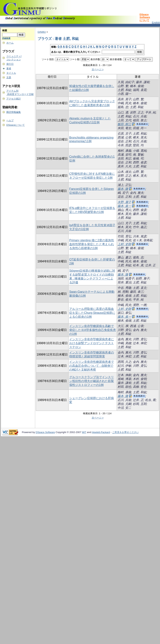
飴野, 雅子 (143, 278)
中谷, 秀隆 (124, 288)
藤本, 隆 (123, 189)
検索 (5, 30)
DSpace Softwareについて (145, 17)
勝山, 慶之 (124, 257)
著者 (9, 68)
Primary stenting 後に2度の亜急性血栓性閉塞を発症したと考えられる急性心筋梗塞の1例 (92, 244)
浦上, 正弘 (124, 185)
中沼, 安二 (124, 408)
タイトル (11, 73)
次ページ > (98, 69)
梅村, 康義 (124, 151)
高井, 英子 (124, 99)
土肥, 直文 (140, 288)
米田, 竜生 (124, 128)
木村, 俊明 (140, 379)
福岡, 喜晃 (140, 90)
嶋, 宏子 (123, 193)
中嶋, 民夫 (124, 103)
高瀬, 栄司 (124, 155)
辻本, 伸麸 (124, 375)
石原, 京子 (124, 134)
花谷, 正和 (124, 141)
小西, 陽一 (124, 94)
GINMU (42, 32)
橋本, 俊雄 (137, 86)
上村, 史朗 (124, 244)
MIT (84, 432)
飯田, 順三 (124, 124)
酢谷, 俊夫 (124, 300)
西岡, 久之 (124, 362)
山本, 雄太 (124, 172)
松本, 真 (138, 265)
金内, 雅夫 (137, 193)
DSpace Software (45, 432)
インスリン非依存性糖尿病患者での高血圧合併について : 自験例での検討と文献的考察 (92, 366)
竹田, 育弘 (124, 236)
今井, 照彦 (124, 145)
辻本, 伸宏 (140, 343)
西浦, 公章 (124, 137)
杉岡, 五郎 (140, 404)
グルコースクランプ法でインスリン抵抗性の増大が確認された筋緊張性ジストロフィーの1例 (92, 381)
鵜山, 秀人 (124, 210)
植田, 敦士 (140, 120)
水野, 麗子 (124, 202)
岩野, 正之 (137, 112)
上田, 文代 (124, 120)
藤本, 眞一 (124, 206)
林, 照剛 (123, 292)
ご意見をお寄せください (125, 432)
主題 (9, 77)
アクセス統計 (14, 99)
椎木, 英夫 (140, 137)
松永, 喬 (150, 400)
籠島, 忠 (123, 107)
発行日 (10, 64)
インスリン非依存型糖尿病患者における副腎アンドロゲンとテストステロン (92, 343)
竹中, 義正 (140, 227)
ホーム (10, 43)
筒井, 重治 (124, 282)
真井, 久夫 (124, 166)
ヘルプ (10, 120)
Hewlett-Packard (101, 432)
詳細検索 (6, 38)
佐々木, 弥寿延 (143, 240)
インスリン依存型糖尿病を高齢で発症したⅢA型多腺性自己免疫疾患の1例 (93, 330)
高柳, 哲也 (140, 387)
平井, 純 (150, 112)
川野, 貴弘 (124, 330)
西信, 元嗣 (124, 404)
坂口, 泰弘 (124, 313)
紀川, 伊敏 (124, 366)
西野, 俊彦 (140, 162)
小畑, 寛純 (140, 151)
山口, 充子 (124, 223)
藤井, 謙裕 (143, 82)
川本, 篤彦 (140, 236)
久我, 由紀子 (126, 82)
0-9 (60, 47)
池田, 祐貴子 (126, 278)
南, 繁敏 (138, 155)
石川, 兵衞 (140, 116)
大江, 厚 (123, 326)
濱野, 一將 (140, 305)
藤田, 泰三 (137, 292)
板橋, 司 (138, 158)
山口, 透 (123, 112)
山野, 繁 (123, 86)
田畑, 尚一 (140, 128)
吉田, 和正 (124, 158)
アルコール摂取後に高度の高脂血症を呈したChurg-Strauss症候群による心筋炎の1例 (92, 313)
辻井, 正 (150, 265)
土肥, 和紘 (124, 90)
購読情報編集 (14, 112)
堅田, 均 (138, 145)
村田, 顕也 (124, 387)
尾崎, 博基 (124, 379)
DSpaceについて (16, 125)
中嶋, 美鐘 (124, 343)
